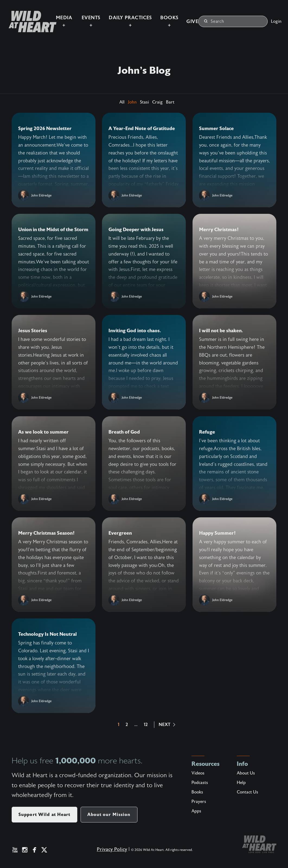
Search (214, 17)
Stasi (144, 102)
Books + (163, 17)
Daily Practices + (121, 17)
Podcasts (200, 783)
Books (197, 792)
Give (186, 17)
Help (241, 783)
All (122, 102)
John (132, 102)
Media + (50, 17)
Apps (196, 811)
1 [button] (119, 725)
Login (276, 17)
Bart (170, 102)
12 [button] (146, 725)
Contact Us (247, 792)
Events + (79, 17)
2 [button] (127, 725)
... (136, 725)
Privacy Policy (110, 851)
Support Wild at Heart (44, 814)
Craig (157, 102)
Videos (198, 773)
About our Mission (109, 814)
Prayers (199, 802)
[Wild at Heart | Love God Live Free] (20, 17)
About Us (246, 773)
